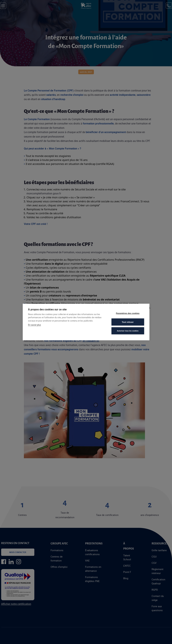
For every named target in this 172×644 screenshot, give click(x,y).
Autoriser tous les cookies (128, 331)
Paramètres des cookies (128, 313)
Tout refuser (128, 322)
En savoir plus (34, 325)
